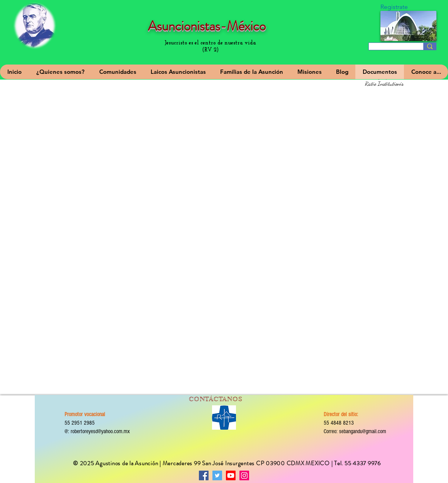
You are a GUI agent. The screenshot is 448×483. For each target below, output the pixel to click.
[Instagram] (244, 475)
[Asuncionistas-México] (231, 475)
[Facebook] (204, 475)
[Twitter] (217, 475)
